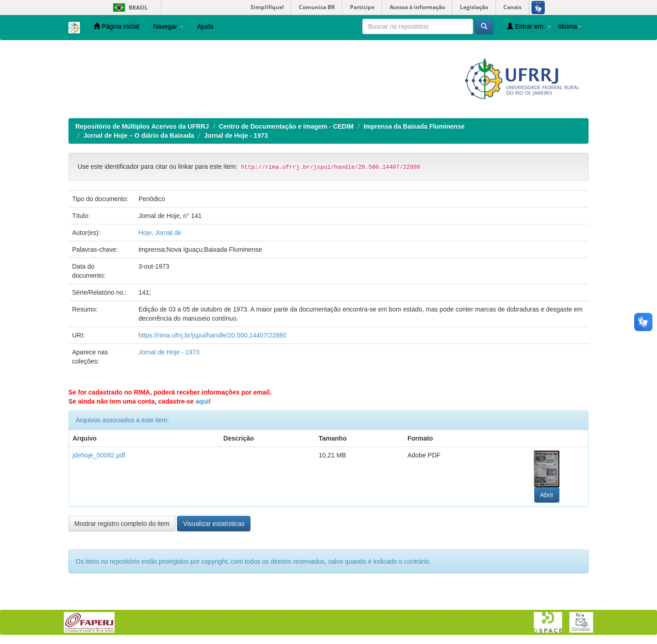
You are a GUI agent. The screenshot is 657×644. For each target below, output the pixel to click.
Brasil (129, 8)
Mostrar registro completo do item (122, 524)
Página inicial (116, 26)
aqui (202, 401)
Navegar (168, 26)
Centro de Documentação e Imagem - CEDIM (286, 126)
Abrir (547, 495)
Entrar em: (529, 26)
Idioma (570, 26)
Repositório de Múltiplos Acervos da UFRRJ (142, 126)
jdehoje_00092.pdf (99, 455)
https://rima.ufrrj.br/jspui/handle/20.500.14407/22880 (212, 335)
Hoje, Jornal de (160, 233)
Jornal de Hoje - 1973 (236, 135)
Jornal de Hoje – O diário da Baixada (139, 135)
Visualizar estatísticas (214, 524)
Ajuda (205, 26)
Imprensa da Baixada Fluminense (414, 126)
